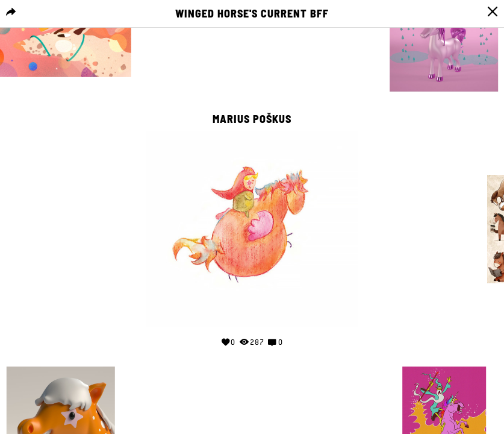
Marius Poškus (252, 119)
